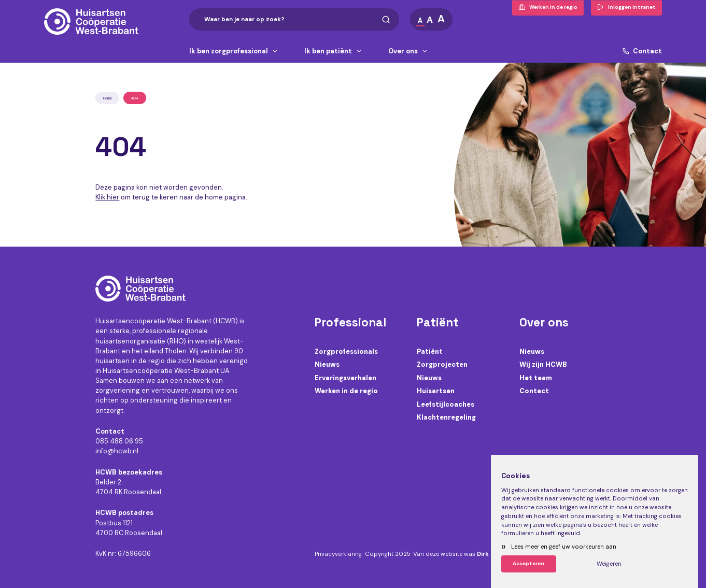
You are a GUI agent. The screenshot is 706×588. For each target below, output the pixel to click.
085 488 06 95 (119, 441)
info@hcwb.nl (117, 451)
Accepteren (528, 563)
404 (135, 98)
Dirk (483, 554)
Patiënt (430, 352)
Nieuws (327, 364)
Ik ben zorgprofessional (234, 52)
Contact (642, 52)
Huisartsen (436, 391)
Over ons (408, 52)
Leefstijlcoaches (446, 404)
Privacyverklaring (338, 554)
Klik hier (107, 197)
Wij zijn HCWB (543, 364)
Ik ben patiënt (333, 52)
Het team (536, 378)
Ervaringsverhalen (345, 378)
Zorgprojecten (442, 364)
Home (108, 98)
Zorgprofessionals (346, 352)
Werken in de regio (346, 391)
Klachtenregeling (446, 417)
